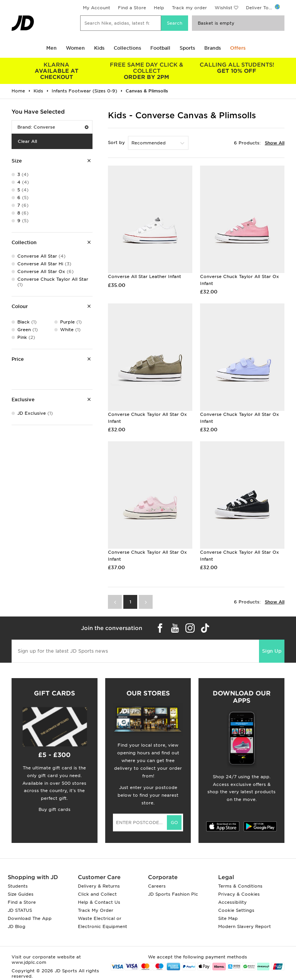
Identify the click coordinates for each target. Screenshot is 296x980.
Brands (213, 48)
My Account (97, 8)
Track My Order (96, 910)
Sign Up (272, 651)
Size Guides (21, 894)
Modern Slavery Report (245, 926)
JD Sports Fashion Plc (173, 894)
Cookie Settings (236, 910)
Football (160, 48)
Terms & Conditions (240, 886)
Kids (99, 48)
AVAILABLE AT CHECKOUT (57, 71)
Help (159, 8)
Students (18, 886)
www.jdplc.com (29, 962)
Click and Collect (97, 894)
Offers (238, 48)
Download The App (30, 918)
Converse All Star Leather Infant (145, 276)
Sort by (116, 142)
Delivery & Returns (99, 886)
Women (75, 48)
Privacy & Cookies (239, 894)
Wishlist (224, 8)
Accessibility (232, 902)
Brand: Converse (53, 127)
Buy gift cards (55, 809)
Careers (157, 886)
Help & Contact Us (99, 902)
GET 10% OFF (237, 68)
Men (51, 48)
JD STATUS (20, 910)
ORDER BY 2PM (147, 71)
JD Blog (17, 926)
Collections (127, 48)
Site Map (228, 918)
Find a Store (132, 8)
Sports (187, 48)
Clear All (27, 141)
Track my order (189, 8)
